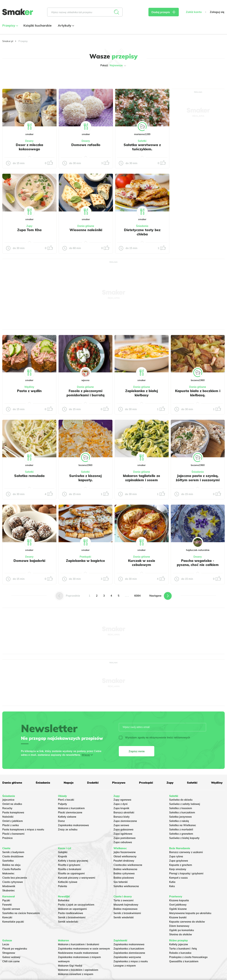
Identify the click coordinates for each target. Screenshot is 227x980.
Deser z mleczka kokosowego (29, 147)
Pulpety (63, 804)
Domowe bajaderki (29, 561)
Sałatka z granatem (181, 834)
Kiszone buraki (178, 917)
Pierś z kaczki (66, 800)
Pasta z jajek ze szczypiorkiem (76, 905)
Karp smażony (178, 869)
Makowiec (8, 873)
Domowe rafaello (86, 145)
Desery (29, 141)
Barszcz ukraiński (124, 813)
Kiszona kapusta (179, 900)
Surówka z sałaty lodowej (185, 804)
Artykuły (66, 25)
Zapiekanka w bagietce (85, 561)
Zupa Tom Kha (29, 230)
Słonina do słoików (181, 934)
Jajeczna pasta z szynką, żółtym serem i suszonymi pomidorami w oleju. (198, 480)
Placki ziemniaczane (70, 813)
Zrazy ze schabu (68, 830)
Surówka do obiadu (181, 800)
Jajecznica (8, 800)
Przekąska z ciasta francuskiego (188, 957)
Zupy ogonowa (122, 800)
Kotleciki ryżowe (68, 882)
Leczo (6, 944)
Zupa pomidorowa (124, 838)
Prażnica (7, 838)
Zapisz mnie (137, 751)
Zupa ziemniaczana (125, 821)
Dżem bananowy (179, 926)
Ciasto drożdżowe (13, 856)
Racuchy (7, 808)
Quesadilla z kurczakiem (184, 961)
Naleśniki (8, 817)
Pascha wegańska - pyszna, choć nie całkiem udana (198, 565)
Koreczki (7, 917)
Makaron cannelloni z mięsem (76, 974)
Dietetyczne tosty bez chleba (142, 232)
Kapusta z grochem (181, 865)
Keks (172, 886)
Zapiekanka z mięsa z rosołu (131, 961)
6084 (137, 596)
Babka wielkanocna (125, 869)
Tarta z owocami (124, 900)
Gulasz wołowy (11, 957)
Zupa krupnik (121, 808)
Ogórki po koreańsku (182, 930)
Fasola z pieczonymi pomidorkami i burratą (85, 393)
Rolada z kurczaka (180, 953)
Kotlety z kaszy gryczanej (73, 861)
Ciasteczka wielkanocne (128, 865)
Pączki (6, 900)
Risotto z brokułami (70, 869)
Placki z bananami (13, 834)
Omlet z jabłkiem (13, 821)
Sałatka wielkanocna (126, 886)
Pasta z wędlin (29, 391)
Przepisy (10, 25)
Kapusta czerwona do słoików (187, 922)
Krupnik (63, 856)
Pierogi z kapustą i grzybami (186, 873)
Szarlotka (8, 861)
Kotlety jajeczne (179, 944)
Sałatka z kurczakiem (182, 813)
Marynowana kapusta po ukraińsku (190, 913)
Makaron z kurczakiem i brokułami (79, 944)
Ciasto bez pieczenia (15, 878)
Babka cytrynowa (124, 873)
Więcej (86, 755)
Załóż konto (194, 12)
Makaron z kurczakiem (71, 808)
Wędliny (29, 387)
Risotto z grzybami (69, 865)
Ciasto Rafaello (12, 869)
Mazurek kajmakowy (126, 905)
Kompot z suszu (178, 878)
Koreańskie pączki (13, 922)
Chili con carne (11, 961)
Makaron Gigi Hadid (70, 966)
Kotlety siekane (67, 817)
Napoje (69, 783)
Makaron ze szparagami (72, 909)
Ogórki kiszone (178, 909)
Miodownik (9, 886)
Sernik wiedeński (68, 922)
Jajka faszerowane (125, 852)
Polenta (63, 886)
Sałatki (142, 141)
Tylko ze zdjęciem (22, 77)
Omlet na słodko (12, 804)
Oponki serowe (11, 909)
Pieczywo (119, 783)
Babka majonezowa (125, 909)
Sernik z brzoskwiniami (72, 917)
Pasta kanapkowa (13, 813)
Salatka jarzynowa (180, 817)
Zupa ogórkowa (123, 834)
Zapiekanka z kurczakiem (129, 949)
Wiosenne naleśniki (86, 230)
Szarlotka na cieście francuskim (21, 913)
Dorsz (61, 821)
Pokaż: (114, 66)
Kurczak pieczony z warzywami (77, 878)
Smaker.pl (8, 41)
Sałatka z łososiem (181, 808)
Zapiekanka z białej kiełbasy (142, 393)
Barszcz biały (122, 817)
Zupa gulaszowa (123, 830)
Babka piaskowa (124, 878)
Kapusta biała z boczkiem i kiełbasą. (198, 393)
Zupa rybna (176, 856)
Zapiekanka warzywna (127, 957)
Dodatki (93, 783)
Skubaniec (9, 890)
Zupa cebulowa (123, 842)
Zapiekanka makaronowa (73, 825)
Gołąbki (63, 852)
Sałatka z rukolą (179, 821)
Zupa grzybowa (179, 861)
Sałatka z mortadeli (181, 830)
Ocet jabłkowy (178, 905)
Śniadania (142, 226)
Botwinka (64, 900)
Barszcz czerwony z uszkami (186, 852)
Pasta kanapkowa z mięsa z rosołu (23, 830)
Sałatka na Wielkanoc (183, 825)
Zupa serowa (121, 825)
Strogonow (9, 953)
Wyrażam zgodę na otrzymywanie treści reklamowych (154, 738)
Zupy (29, 226)
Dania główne (86, 226)
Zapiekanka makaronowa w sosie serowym (84, 949)
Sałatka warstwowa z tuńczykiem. (142, 147)
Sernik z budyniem (13, 852)
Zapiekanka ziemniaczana (129, 953)
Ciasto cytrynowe (13, 882)
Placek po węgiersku (15, 949)
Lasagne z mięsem (125, 966)
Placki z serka (11, 825)
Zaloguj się (217, 12)
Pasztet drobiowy (124, 861)
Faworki (7, 905)
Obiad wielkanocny (125, 856)
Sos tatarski (121, 882)
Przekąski (85, 557)
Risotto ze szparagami (71, 873)
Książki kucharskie (38, 25)
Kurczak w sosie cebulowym (142, 563)
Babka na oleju (11, 865)
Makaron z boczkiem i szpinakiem (78, 970)
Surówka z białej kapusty (184, 838)
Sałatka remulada (29, 476)
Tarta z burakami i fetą (183, 949)
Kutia (172, 882)
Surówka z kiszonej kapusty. (85, 478)
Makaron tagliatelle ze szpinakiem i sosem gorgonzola (142, 480)
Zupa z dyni (121, 804)
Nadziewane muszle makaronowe (78, 953)
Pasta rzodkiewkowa (70, 913)
